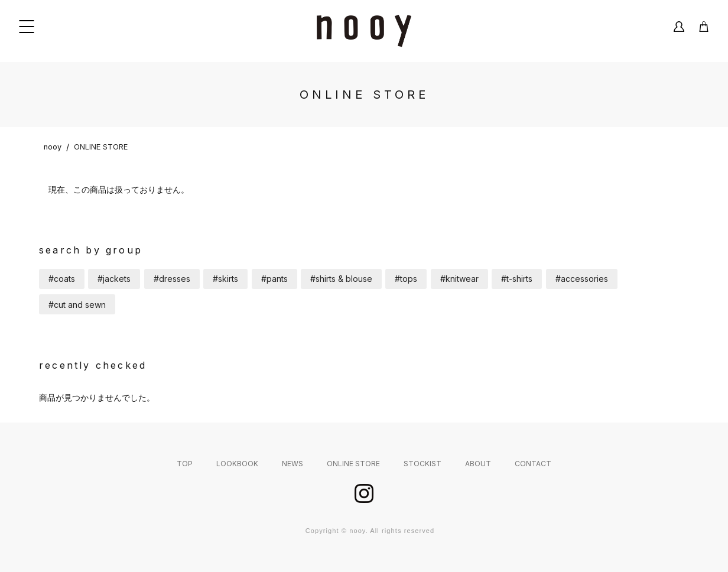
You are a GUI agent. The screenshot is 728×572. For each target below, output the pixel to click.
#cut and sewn (77, 305)
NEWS (292, 464)
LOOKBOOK (237, 464)
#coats (62, 279)
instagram (364, 493)
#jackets (114, 279)
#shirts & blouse (341, 279)
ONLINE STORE (101, 147)
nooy (53, 147)
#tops (406, 279)
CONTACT (533, 464)
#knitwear (459, 279)
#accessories (582, 279)
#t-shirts (517, 279)
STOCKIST (422, 464)
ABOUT (478, 464)
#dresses (172, 279)
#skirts (225, 279)
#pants (274, 279)
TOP (185, 464)
